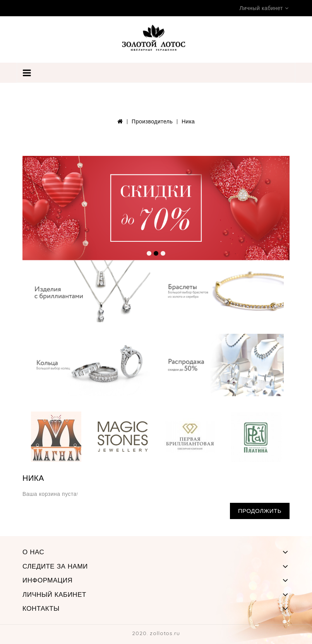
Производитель (152, 121)
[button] (149, 253)
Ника (188, 121)
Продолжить (260, 511)
